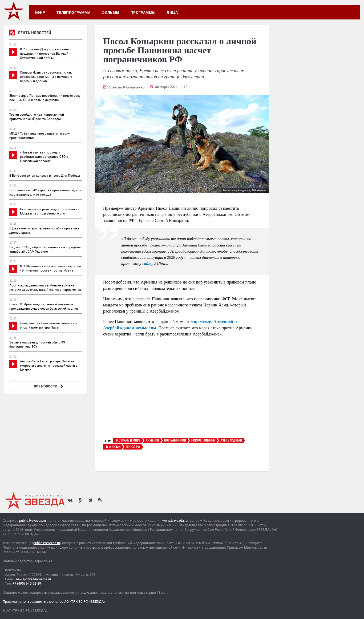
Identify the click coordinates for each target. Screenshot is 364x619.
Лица (172, 13)
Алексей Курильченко (126, 87)
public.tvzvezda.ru (33, 521)
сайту (148, 264)
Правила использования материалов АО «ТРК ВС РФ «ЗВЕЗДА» (54, 602)
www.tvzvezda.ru (175, 521)
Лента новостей (30, 33)
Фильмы (110, 13)
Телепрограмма (73, 13)
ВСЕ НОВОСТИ (49, 386)
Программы (143, 13)
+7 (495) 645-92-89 (27, 583)
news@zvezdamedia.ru (33, 579)
